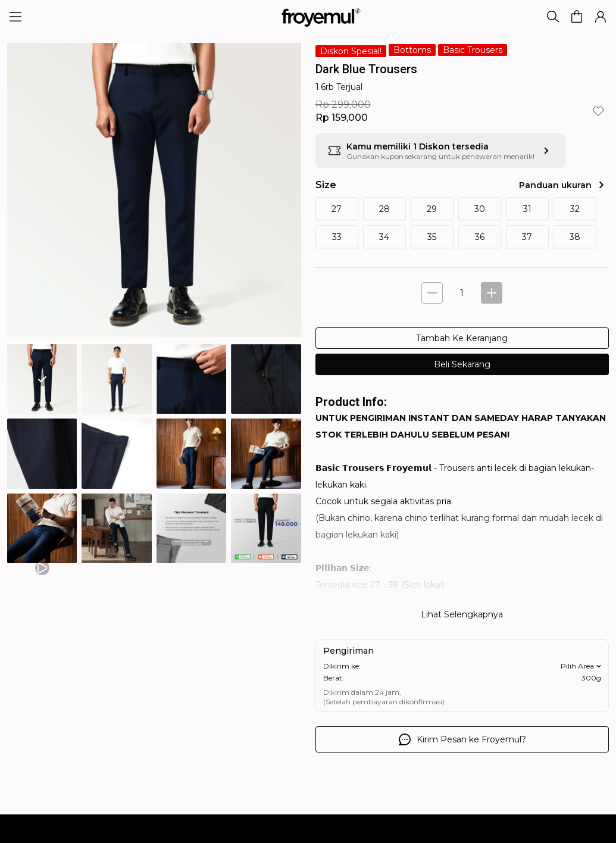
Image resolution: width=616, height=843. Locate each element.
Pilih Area (582, 666)
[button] (577, 17)
